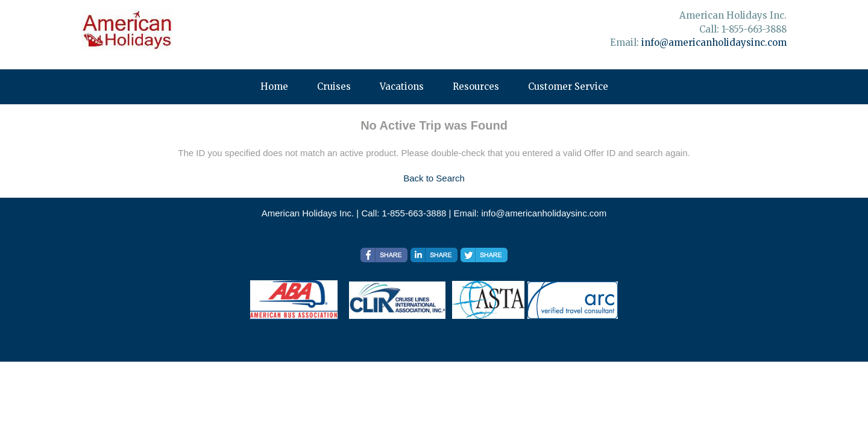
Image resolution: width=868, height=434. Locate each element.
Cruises (334, 86)
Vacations (402, 86)
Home (274, 86)
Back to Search (434, 178)
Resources (476, 86)
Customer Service (568, 86)
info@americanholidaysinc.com (714, 42)
